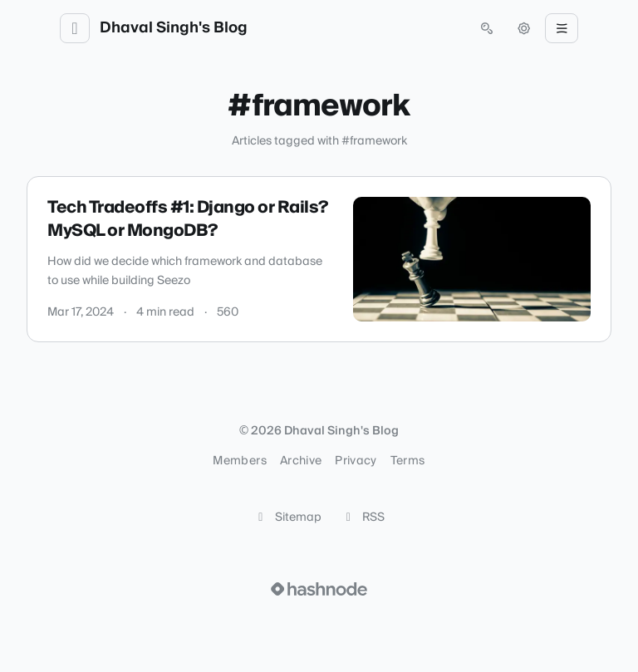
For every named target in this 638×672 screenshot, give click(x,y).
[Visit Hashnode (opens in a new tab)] (319, 589)
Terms (408, 461)
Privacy (356, 461)
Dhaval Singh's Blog (174, 28)
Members (239, 461)
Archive (301, 461)
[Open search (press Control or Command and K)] (487, 28)
